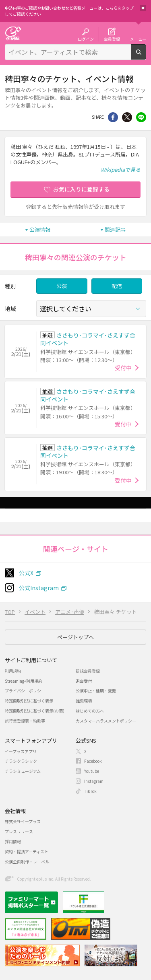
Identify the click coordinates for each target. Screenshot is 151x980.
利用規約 (13, 671)
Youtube (92, 771)
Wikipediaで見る (121, 170)
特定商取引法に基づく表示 (29, 701)
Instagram (94, 781)
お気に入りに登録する (81, 189)
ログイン (86, 39)
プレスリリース (19, 831)
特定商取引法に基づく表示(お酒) (35, 711)
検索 (146, 56)
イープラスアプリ (21, 751)
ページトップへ (75, 637)
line (141, 117)
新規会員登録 (88, 671)
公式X (26, 573)
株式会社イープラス (23, 821)
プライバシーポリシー (25, 691)
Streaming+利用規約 (24, 681)
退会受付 (84, 681)
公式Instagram (39, 588)
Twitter (127, 117)
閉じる (143, 8)
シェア (113, 117)
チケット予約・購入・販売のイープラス (13, 33)
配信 (117, 286)
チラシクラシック (21, 761)
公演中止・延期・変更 (96, 691)
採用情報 (13, 841)
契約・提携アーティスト (27, 851)
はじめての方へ (90, 711)
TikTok (90, 791)
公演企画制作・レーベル (27, 862)
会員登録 (112, 39)
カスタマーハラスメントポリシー (106, 721)
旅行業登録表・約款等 (25, 721)
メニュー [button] (138, 39)
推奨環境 (84, 701)
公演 (62, 286)
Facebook (93, 761)
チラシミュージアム (23, 771)
